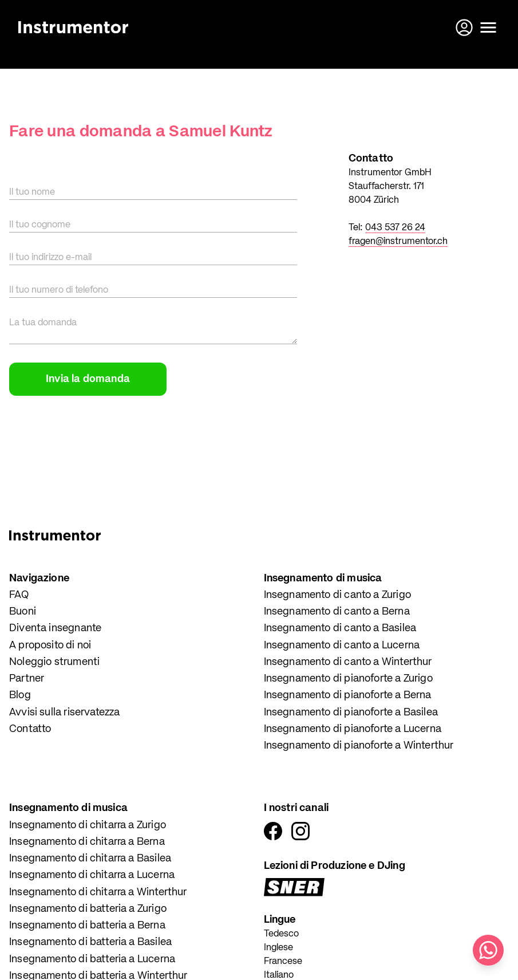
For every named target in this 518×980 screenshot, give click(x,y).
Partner (27, 679)
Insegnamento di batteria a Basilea (90, 942)
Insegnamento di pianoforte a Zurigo (348, 679)
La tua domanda (43, 323)
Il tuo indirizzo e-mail (50, 258)
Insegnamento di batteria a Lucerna (92, 959)
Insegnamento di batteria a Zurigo (88, 909)
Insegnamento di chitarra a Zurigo (88, 825)
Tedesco (281, 934)
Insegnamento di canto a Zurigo (337, 595)
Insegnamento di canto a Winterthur (348, 662)
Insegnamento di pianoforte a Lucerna (353, 729)
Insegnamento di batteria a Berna (87, 926)
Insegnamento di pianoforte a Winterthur (359, 746)
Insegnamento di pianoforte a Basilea (351, 713)
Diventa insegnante (55, 628)
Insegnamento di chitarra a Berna (87, 842)
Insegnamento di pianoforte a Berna (348, 695)
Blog (20, 695)
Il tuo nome (32, 192)
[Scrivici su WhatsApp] (488, 950)
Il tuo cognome (40, 225)
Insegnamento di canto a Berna (337, 612)
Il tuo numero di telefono (59, 290)
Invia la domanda (88, 379)
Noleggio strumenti (54, 662)
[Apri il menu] (488, 27)
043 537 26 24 (395, 228)
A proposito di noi (50, 646)
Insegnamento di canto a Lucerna (342, 646)
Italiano (279, 975)
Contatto (30, 729)
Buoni (23, 612)
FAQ (19, 595)
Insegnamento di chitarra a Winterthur (98, 892)
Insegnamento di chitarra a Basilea (90, 859)
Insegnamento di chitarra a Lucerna (92, 875)
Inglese (278, 948)
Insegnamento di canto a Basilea (340, 628)
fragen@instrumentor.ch (398, 242)
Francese (283, 962)
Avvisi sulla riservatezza (65, 713)
